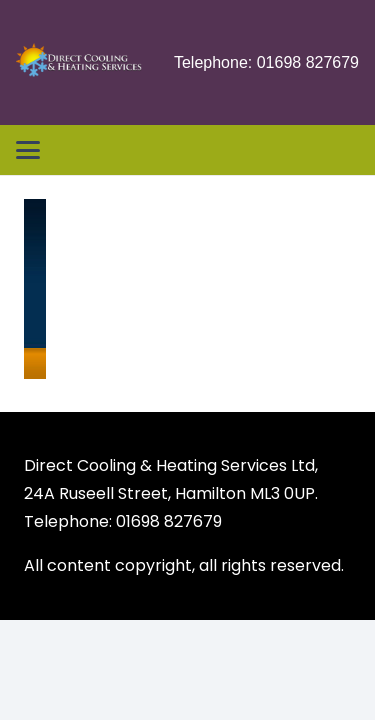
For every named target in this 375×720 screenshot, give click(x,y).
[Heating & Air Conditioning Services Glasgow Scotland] (79, 63)
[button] (28, 150)
